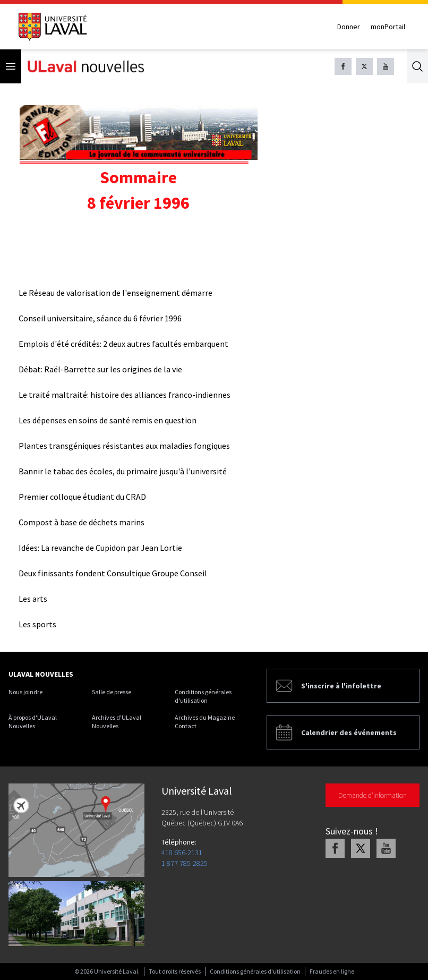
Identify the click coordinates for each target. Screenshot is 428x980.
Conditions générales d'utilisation (203, 696)
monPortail (388, 27)
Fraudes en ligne (332, 971)
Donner (349, 27)
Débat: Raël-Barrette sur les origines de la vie (100, 369)
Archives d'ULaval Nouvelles (117, 722)
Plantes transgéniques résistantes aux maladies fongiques (124, 446)
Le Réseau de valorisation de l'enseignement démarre (115, 293)
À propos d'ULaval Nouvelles (33, 722)
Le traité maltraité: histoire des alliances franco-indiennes (125, 395)
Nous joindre (25, 692)
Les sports (37, 624)
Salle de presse (112, 692)
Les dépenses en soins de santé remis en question (108, 420)
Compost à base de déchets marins (82, 522)
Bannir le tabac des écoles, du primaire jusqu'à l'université (123, 471)
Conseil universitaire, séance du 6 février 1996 (100, 318)
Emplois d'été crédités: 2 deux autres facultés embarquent (123, 344)
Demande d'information (373, 795)
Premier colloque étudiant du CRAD (82, 497)
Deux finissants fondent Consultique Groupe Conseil (113, 573)
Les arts (33, 599)
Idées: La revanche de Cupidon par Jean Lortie (100, 548)
